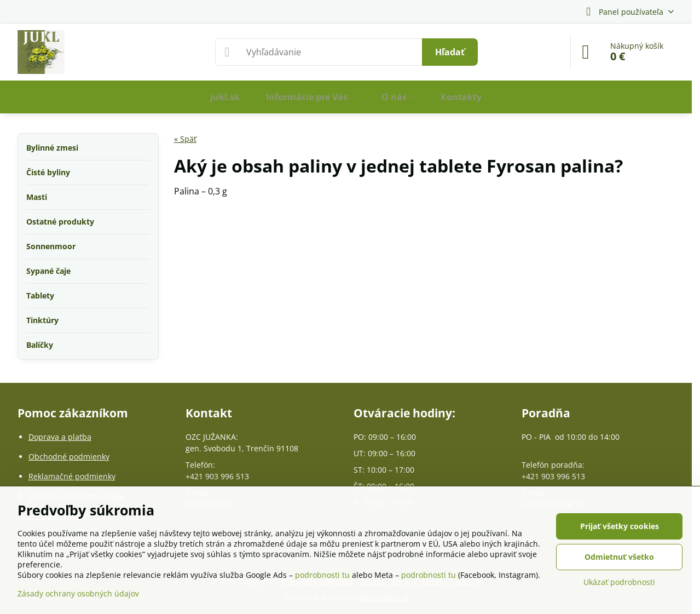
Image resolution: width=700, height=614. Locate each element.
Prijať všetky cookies (620, 526)
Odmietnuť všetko (619, 557)
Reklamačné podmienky (72, 476)
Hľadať (450, 52)
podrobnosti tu (322, 575)
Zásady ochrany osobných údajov (78, 593)
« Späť (185, 139)
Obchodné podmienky (69, 457)
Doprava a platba (60, 437)
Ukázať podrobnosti (619, 582)
